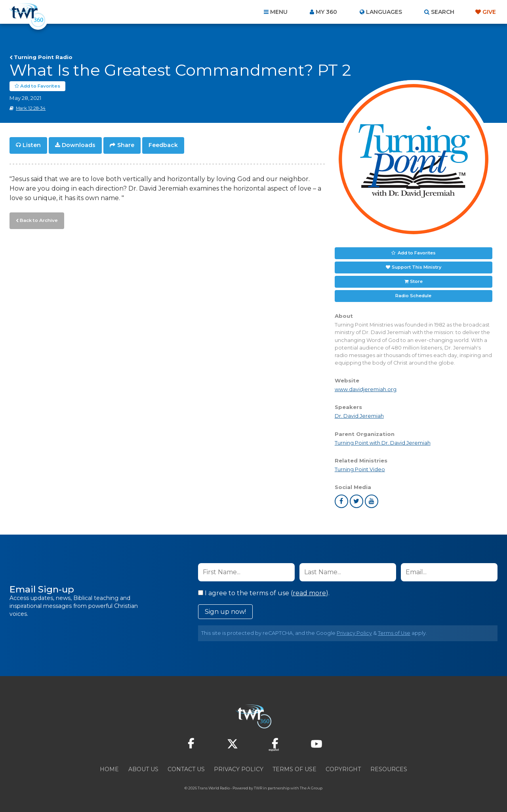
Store (416, 281)
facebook (341, 501)
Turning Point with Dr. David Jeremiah (383, 442)
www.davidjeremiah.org (366, 389)
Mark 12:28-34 (31, 108)
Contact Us (186, 769)
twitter (356, 501)
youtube (372, 501)
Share (126, 145)
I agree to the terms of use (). (264, 593)
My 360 (326, 12)
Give (489, 12)
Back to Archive (38, 219)
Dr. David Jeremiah (359, 416)
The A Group (311, 788)
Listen (32, 145)
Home (109, 769)
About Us (143, 769)
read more (309, 593)
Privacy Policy (354, 633)
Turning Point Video (360, 469)
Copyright (343, 769)
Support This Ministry (416, 267)
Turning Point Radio (43, 57)
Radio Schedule (413, 296)
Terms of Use (394, 633)
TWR (258, 788)
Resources (389, 769)
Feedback (163, 145)
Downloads (79, 145)
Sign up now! (225, 612)
